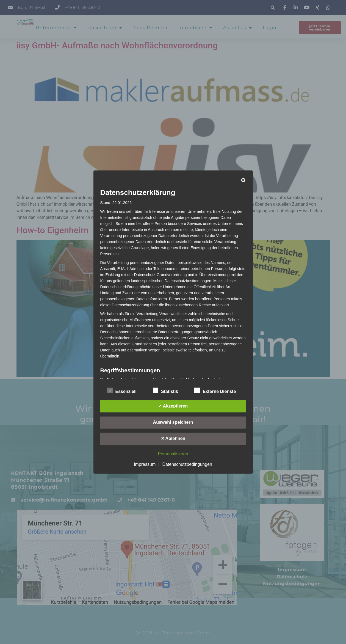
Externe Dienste (215, 390)
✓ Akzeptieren (173, 406)
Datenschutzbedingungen (187, 464)
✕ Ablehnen (173, 438)
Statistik (165, 390)
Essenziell (122, 390)
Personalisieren (173, 454)
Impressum (145, 464)
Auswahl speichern (173, 422)
